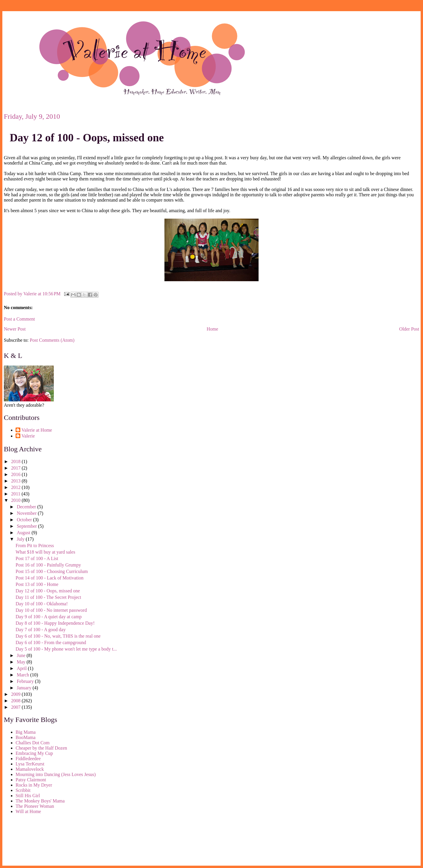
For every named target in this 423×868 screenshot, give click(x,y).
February (26, 681)
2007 (16, 707)
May (22, 662)
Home (213, 329)
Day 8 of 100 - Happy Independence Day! (55, 623)
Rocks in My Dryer (34, 785)
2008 (16, 701)
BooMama (26, 737)
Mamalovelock (30, 769)
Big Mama (26, 732)
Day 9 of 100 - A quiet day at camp (49, 617)
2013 (16, 481)
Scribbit (23, 790)
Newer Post (15, 329)
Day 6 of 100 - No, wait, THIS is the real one (58, 636)
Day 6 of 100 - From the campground (51, 642)
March (24, 675)
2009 (16, 694)
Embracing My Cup (34, 753)
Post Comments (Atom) (52, 340)
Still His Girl (28, 796)
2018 (16, 461)
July (21, 539)
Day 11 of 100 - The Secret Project (48, 597)
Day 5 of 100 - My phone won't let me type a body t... (66, 649)
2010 (16, 500)
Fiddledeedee (28, 759)
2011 (16, 494)
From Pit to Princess (35, 546)
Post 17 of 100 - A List (37, 558)
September (27, 526)
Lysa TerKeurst (30, 764)
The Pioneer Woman (35, 806)
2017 (16, 468)
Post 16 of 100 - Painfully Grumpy (48, 565)
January (25, 688)
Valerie (28, 436)
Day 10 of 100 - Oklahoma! (42, 604)
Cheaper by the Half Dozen (41, 748)
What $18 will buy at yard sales (45, 552)
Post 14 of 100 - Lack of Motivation (50, 578)
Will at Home (28, 811)
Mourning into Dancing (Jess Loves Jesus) (56, 774)
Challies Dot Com (33, 743)
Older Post (409, 329)
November (27, 513)
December (27, 507)
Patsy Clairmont (31, 780)
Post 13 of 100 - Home (37, 584)
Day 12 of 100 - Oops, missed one (87, 138)
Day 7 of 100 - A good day (41, 630)
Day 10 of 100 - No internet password (51, 610)
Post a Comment (19, 319)
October (25, 520)
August (24, 533)
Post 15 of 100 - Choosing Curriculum (52, 571)
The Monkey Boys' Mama (40, 801)
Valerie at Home (37, 430)
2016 (16, 474)
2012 (16, 487)
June (22, 655)
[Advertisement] (30, 841)
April (22, 668)
